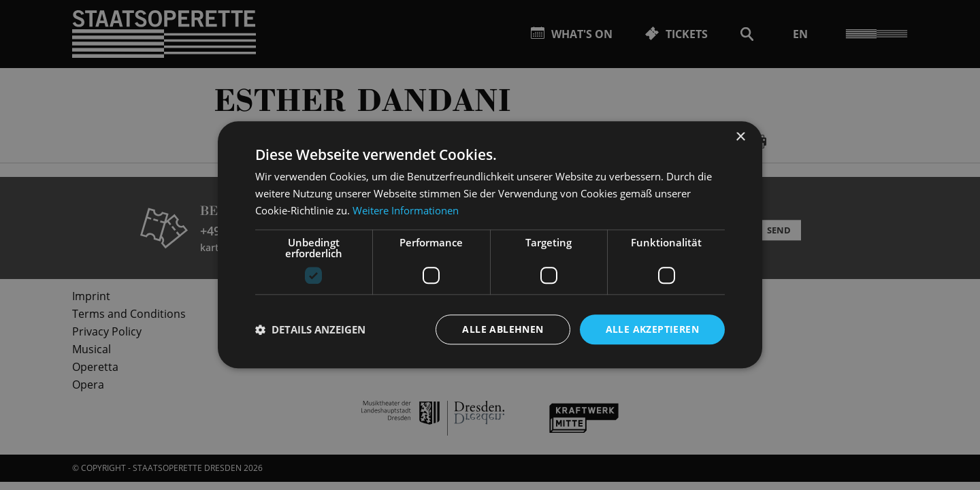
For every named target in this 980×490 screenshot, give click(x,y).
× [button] (740, 137)
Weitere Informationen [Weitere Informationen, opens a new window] (406, 210)
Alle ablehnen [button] (503, 329)
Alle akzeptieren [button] (652, 329)
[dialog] (490, 245)
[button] (310, 329)
